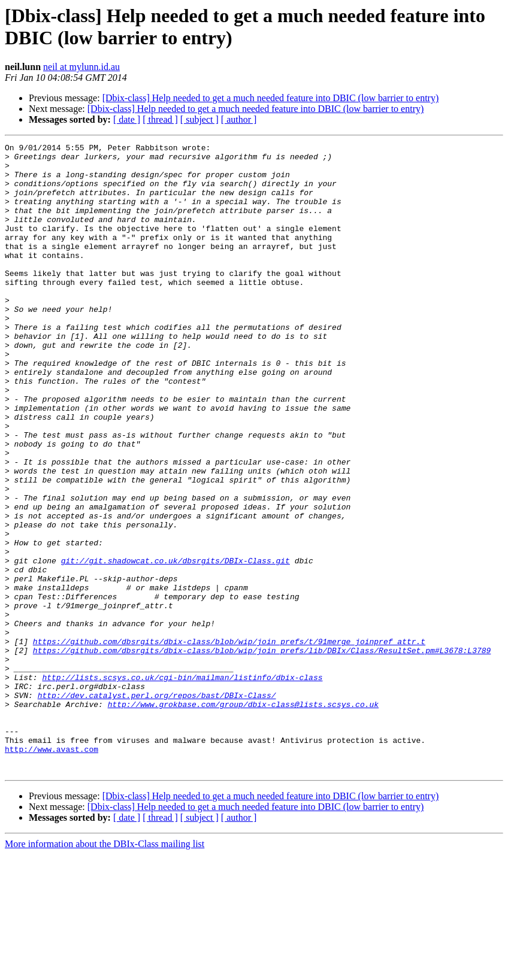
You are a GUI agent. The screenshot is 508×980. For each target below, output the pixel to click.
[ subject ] (199, 119)
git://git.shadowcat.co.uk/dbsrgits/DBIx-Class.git (176, 645)
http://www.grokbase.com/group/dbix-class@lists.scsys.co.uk (243, 817)
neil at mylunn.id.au (81, 67)
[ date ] (127, 119)
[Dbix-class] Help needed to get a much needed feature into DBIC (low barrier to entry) (271, 98)
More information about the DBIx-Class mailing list (105, 970)
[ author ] (239, 119)
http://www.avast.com (52, 871)
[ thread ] (160, 119)
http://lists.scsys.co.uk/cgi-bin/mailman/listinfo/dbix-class (182, 785)
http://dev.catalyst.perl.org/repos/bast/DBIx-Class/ (157, 806)
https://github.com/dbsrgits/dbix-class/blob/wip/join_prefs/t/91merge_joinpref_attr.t (229, 742)
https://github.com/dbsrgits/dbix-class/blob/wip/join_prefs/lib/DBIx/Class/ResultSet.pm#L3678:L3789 (262, 753)
